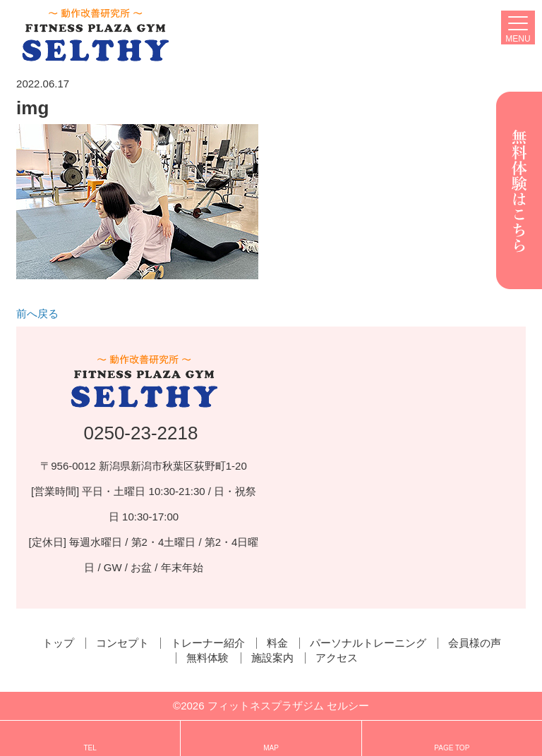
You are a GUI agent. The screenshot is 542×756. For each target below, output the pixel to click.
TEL (90, 740)
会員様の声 (475, 643)
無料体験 (207, 658)
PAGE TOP (452, 740)
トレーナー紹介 (208, 643)
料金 (277, 643)
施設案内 (272, 658)
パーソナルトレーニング (368, 643)
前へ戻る (37, 313)
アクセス (337, 658)
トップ (58, 643)
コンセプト (122, 643)
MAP (271, 740)
